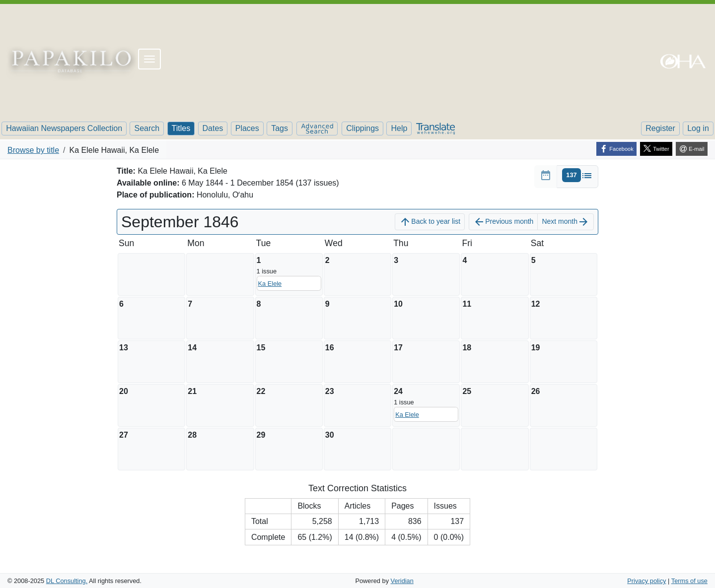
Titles (181, 128)
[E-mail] (692, 149)
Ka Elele (270, 284)
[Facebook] (616, 149)
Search (147, 128)
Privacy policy (646, 581)
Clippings (362, 128)
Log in (698, 128)
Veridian (402, 581)
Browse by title (33, 150)
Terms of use (689, 581)
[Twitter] (656, 149)
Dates (213, 128)
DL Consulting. (67, 581)
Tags (280, 128)
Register (660, 128)
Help (399, 128)
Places (247, 128)
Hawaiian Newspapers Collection (64, 128)
